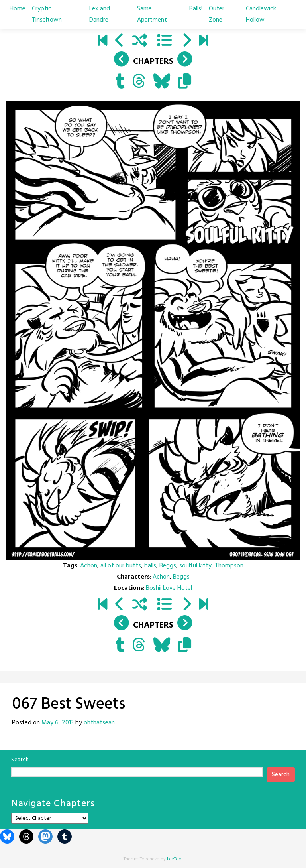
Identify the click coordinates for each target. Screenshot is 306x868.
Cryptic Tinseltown (47, 14)
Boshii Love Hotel (169, 588)
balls (150, 566)
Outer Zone (217, 14)
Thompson (229, 566)
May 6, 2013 (58, 723)
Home (18, 9)
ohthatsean (99, 723)
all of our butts (121, 566)
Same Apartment (152, 14)
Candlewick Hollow (261, 14)
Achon (89, 566)
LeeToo (174, 859)
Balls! (196, 9)
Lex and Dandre (100, 14)
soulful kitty (195, 566)
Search (20, 760)
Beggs (168, 566)
